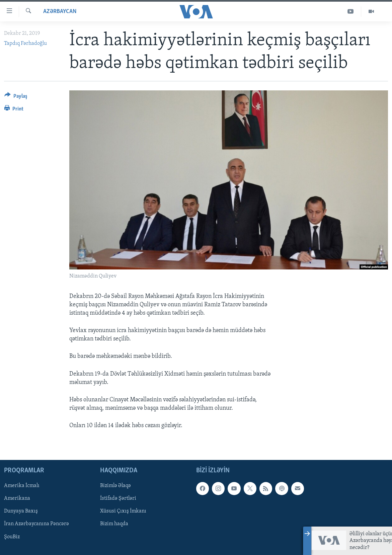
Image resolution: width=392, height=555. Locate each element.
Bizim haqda (114, 524)
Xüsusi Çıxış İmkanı (123, 511)
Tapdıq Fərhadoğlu (25, 44)
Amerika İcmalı (22, 486)
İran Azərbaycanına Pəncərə (36, 524)
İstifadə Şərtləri (118, 498)
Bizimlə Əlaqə (115, 486)
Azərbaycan (60, 12)
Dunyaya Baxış (21, 511)
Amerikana (17, 498)
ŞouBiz (12, 537)
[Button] (16, 97)
